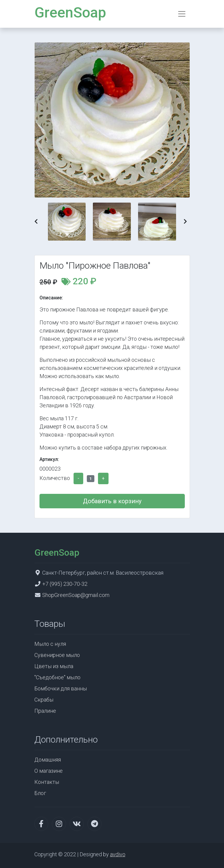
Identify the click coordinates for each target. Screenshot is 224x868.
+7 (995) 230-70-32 (65, 584)
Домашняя (48, 760)
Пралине (45, 711)
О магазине (49, 771)
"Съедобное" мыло (57, 677)
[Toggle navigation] (182, 14)
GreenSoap (70, 13)
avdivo (118, 854)
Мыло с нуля (50, 644)
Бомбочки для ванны (61, 688)
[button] (36, 221)
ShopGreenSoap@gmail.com (76, 595)
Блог (40, 793)
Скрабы (44, 700)
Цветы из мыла (54, 666)
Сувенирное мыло (57, 655)
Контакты (47, 782)
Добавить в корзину (112, 501)
